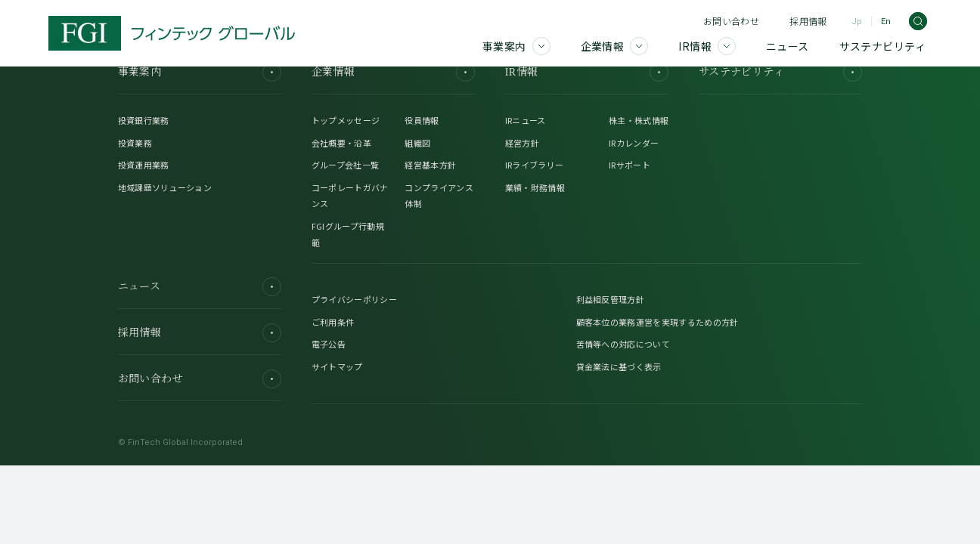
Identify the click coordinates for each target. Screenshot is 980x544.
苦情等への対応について (623, 344)
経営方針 (522, 143)
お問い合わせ (731, 21)
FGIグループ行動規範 (348, 234)
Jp (857, 22)
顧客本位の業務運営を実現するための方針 (657, 322)
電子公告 (329, 344)
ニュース (200, 287)
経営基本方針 (430, 165)
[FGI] (172, 33)
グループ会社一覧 (346, 165)
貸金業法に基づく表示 (619, 366)
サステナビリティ (781, 72)
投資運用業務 (144, 165)
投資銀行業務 (144, 120)
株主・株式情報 (639, 120)
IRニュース (526, 120)
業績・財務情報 (535, 187)
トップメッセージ (346, 120)
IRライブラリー (535, 165)
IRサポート (630, 165)
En (886, 22)
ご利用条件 (333, 322)
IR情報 (587, 72)
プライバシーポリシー (354, 299)
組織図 (417, 143)
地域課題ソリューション (165, 187)
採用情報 (808, 21)
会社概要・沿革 (341, 143)
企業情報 (394, 72)
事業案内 (200, 72)
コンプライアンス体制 (439, 196)
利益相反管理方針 (611, 299)
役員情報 (422, 120)
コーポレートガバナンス (350, 196)
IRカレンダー (634, 143)
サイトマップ (337, 366)
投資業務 (135, 143)
